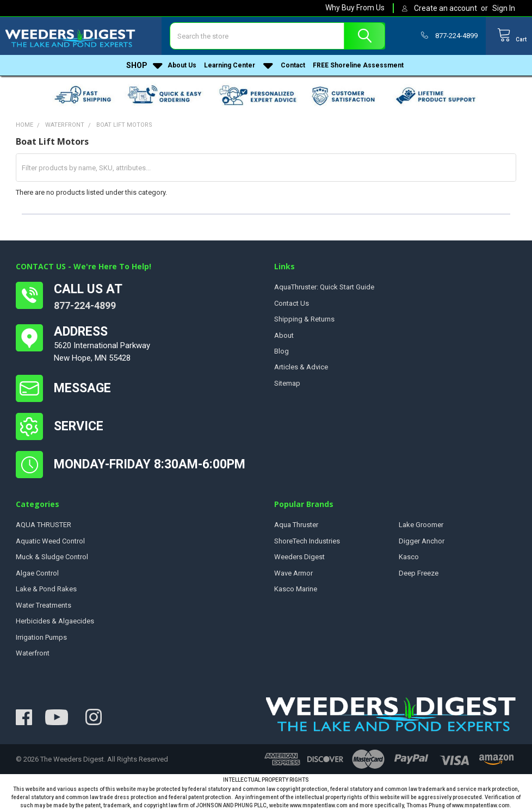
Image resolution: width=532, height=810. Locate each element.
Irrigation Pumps (41, 637)
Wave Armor (293, 573)
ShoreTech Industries (307, 541)
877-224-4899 (85, 305)
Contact (293, 69)
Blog (282, 351)
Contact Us (292, 303)
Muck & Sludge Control (52, 557)
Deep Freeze (419, 573)
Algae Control (37, 573)
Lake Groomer (421, 525)
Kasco (409, 557)
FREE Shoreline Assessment (358, 69)
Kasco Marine (296, 589)
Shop (144, 69)
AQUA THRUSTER (44, 525)
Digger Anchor (422, 541)
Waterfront (33, 653)
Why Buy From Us (355, 8)
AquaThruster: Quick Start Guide (324, 287)
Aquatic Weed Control (50, 541)
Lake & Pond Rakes (46, 589)
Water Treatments (44, 605)
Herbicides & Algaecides (55, 621)
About (284, 335)
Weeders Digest (299, 557)
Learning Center (239, 69)
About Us (182, 69)
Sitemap (287, 383)
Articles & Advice (301, 367)
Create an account (446, 8)
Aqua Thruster (296, 525)
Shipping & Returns (304, 319)
